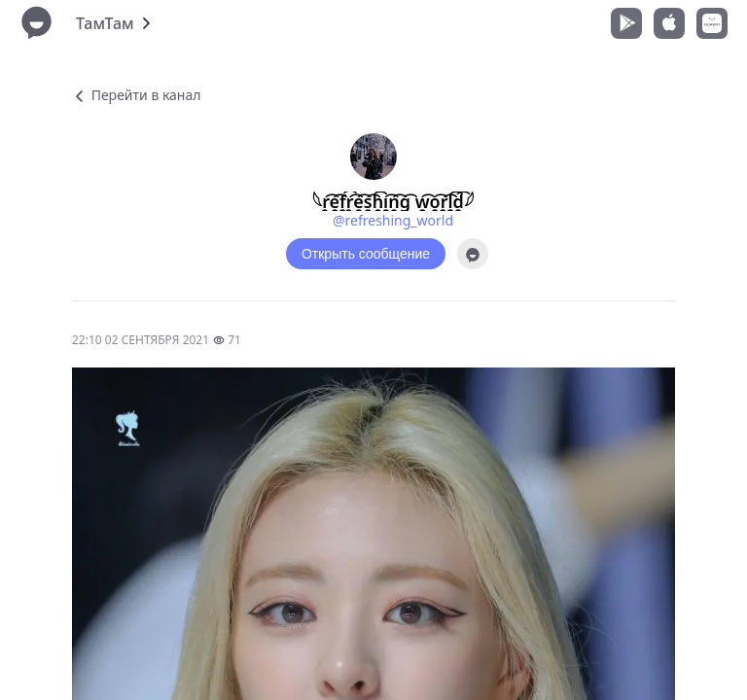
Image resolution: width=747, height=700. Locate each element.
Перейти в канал (136, 95)
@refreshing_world (393, 220)
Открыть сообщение (366, 254)
